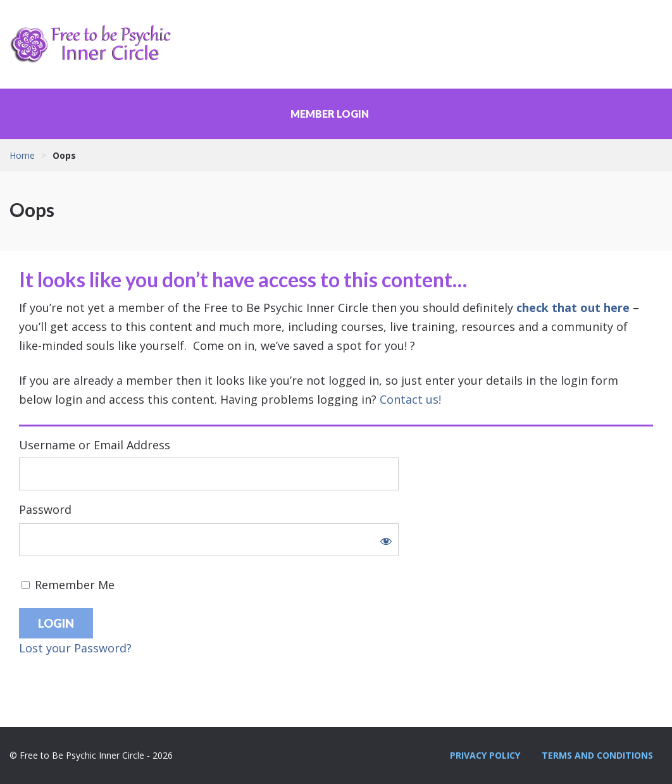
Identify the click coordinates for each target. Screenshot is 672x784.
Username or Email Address (95, 445)
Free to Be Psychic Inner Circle (95, 44)
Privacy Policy (485, 755)
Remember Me (68, 585)
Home (22, 155)
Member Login (330, 114)
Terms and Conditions (597, 755)
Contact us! (410, 399)
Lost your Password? (75, 648)
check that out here (573, 308)
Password (45, 509)
